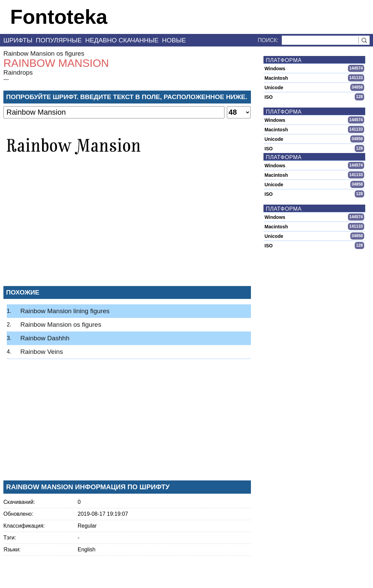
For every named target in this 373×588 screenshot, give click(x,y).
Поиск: (268, 40)
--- (6, 79)
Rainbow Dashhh (45, 338)
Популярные (59, 40)
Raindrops (18, 72)
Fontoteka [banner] (59, 17)
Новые (174, 40)
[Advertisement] (127, 230)
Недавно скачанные (122, 40)
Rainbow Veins (42, 352)
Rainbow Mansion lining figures (65, 311)
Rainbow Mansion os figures (44, 53)
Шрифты (18, 40)
